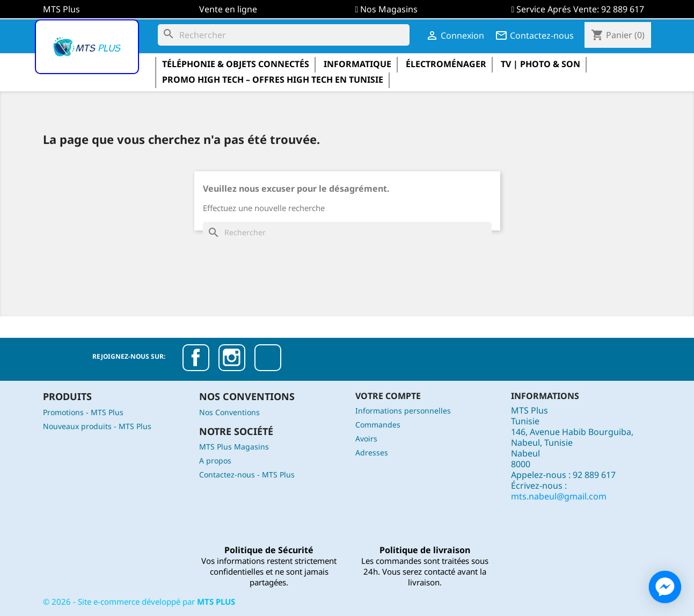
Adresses (372, 452)
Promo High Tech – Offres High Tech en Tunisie (273, 79)
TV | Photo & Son (540, 64)
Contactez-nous (534, 35)
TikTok (268, 358)
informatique (357, 64)
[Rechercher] (284, 35)
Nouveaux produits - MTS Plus (97, 426)
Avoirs (366, 439)
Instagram (232, 358)
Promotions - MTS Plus (83, 412)
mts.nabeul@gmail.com (559, 496)
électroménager (446, 64)
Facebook (196, 358)
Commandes (378, 425)
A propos (215, 461)
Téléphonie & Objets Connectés (236, 64)
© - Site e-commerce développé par (139, 601)
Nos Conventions (229, 412)
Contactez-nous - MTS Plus (247, 474)
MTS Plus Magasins (234, 447)
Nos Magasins (389, 9)
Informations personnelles (403, 411)
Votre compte (388, 396)
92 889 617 (623, 9)
